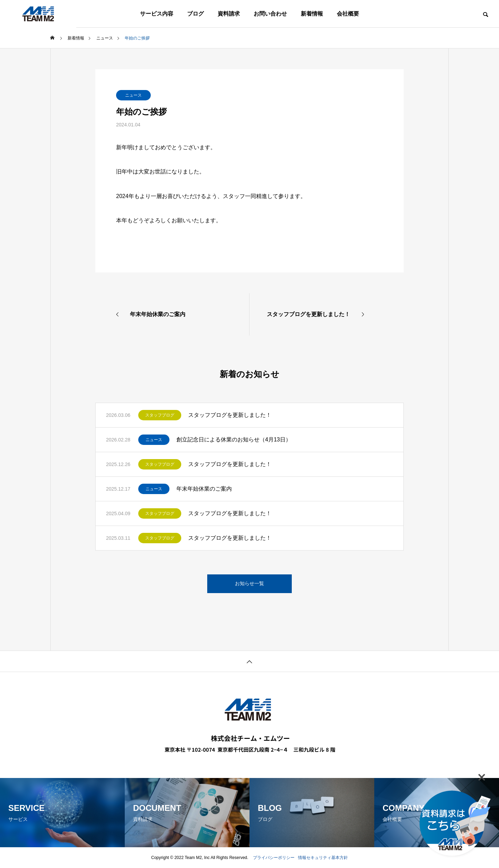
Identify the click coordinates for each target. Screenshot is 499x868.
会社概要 (348, 14)
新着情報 (312, 14)
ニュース (133, 95)
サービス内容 (157, 14)
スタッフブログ (160, 415)
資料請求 (229, 14)
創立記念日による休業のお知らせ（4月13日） (234, 440)
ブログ (195, 14)
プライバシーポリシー (274, 858)
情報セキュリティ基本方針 (323, 858)
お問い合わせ (270, 14)
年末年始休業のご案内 (204, 489)
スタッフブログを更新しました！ (230, 415)
